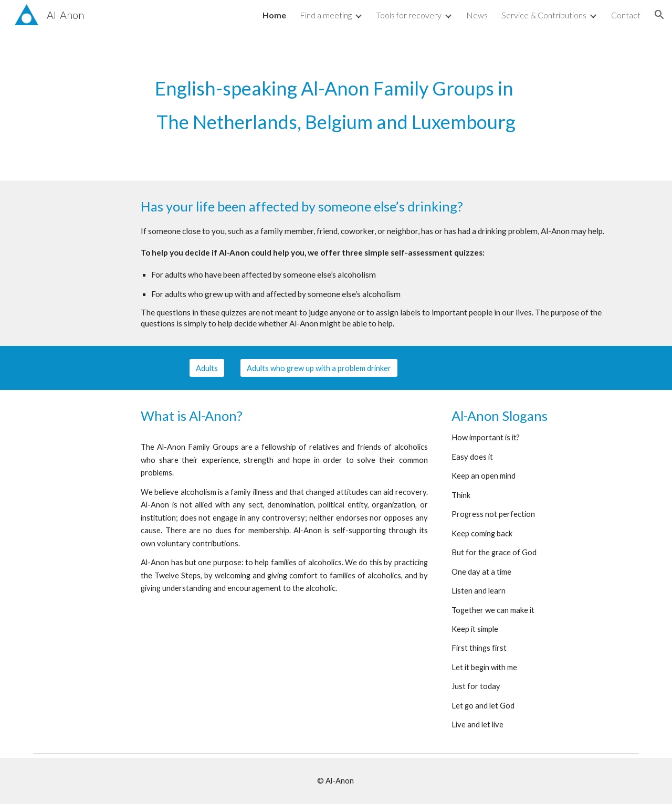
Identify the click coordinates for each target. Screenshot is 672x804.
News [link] (477, 15)
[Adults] (207, 368)
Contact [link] (626, 15)
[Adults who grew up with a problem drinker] (319, 368)
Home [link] (274, 15)
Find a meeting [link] (326, 15)
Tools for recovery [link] (409, 15)
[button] (659, 15)
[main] (336, 105)
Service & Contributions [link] (544, 15)
